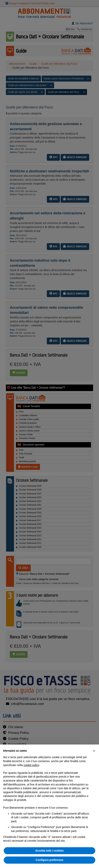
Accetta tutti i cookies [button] (49, 851)
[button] (94, 751)
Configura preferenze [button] (49, 860)
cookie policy (31, 765)
